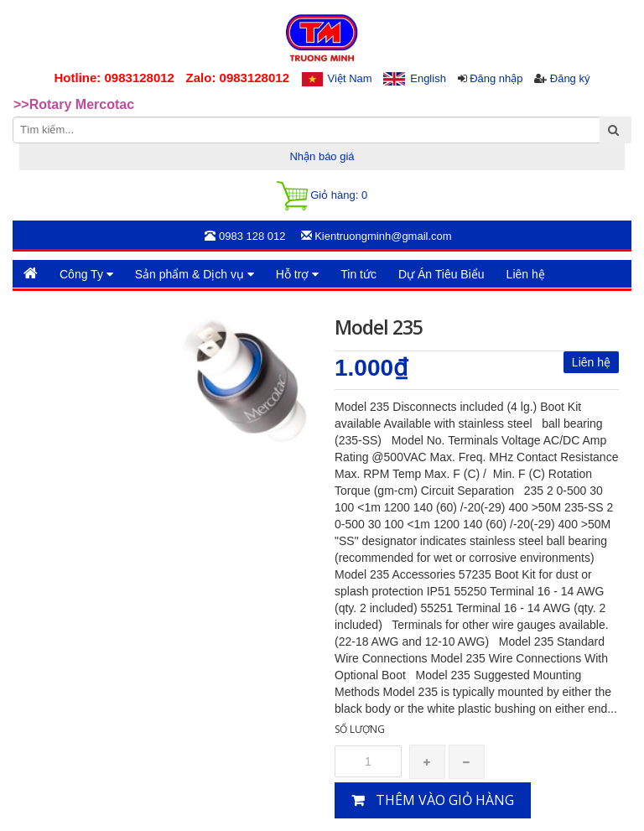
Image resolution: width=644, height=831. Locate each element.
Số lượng (360, 729)
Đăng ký (570, 78)
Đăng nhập (496, 78)
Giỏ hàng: (322, 196)
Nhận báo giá (322, 156)
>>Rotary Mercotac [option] (74, 104)
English (428, 78)
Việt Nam (350, 78)
